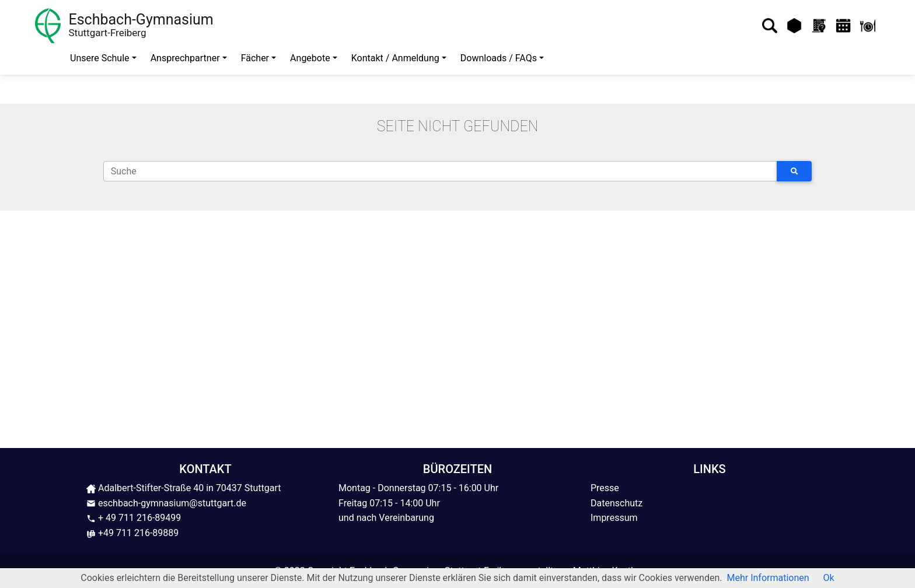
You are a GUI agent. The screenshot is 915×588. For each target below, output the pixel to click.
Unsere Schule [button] (100, 58)
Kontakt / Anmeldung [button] (395, 58)
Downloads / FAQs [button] (499, 58)
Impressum (614, 518)
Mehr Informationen (768, 578)
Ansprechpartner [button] (185, 58)
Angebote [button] (310, 58)
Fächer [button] (255, 58)
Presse (605, 488)
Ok (829, 578)
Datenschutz (617, 503)
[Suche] (440, 171)
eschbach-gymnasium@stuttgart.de (166, 503)
